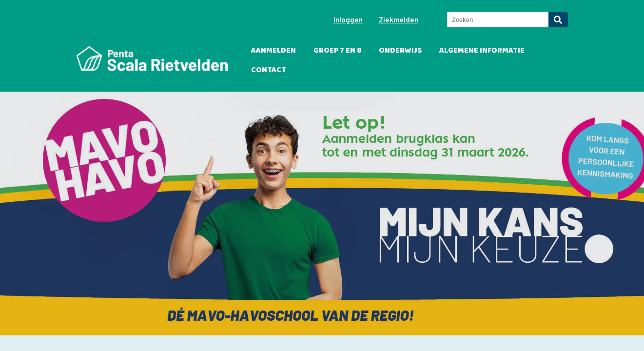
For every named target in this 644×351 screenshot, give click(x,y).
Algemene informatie (482, 50)
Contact (269, 70)
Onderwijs (400, 50)
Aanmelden (273, 50)
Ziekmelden (399, 19)
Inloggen (348, 19)
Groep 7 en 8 (337, 50)
